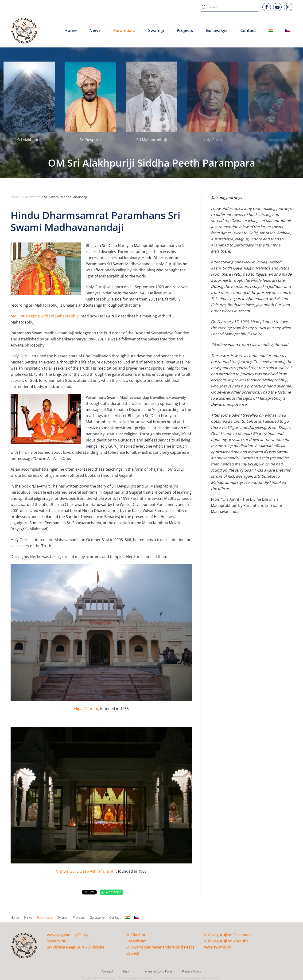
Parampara (45, 917)
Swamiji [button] (156, 30)
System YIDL (58, 941)
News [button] (95, 30)
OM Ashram (136, 941)
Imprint (128, 971)
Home (70, 30)
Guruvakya (217, 30)
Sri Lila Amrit (137, 935)
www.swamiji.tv (218, 947)
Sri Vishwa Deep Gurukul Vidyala (76, 947)
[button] (287, 936)
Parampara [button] (124, 30)
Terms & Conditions (158, 971)
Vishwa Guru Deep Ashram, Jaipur (86, 871)
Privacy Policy (192, 971)
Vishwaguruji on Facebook (227, 935)
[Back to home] (24, 31)
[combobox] (229, 7)
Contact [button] (248, 30)
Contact (115, 917)
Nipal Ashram (86, 709)
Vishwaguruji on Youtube (226, 941)
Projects (185, 30)
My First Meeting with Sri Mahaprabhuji (45, 316)
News (28, 917)
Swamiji (63, 917)
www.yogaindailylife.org (68, 935)
